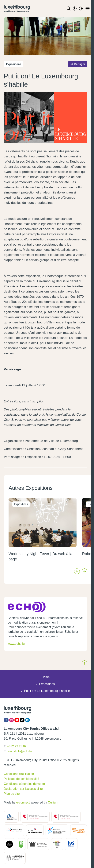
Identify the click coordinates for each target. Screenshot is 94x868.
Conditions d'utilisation (19, 774)
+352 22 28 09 (17, 746)
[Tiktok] (22, 720)
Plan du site (12, 794)
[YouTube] (17, 720)
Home (46, 677)
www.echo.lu (16, 644)
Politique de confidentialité (21, 779)
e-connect (23, 802)
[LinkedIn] (27, 720)
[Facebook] (6, 720)
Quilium (53, 802)
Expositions (47, 684)
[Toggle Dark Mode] (75, 9)
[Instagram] (11, 720)
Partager (78, 64)
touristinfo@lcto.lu (20, 751)
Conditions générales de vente (24, 784)
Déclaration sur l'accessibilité (23, 789)
